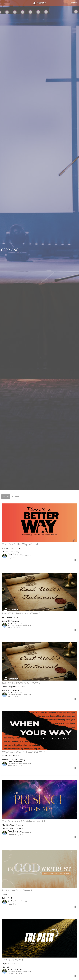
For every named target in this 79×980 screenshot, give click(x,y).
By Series (16, 496)
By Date (6, 496)
